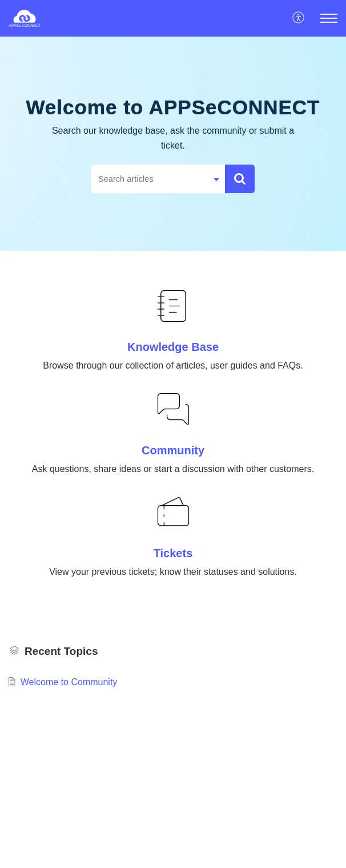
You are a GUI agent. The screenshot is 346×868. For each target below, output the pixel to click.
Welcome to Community (69, 682)
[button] (299, 18)
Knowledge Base (173, 347)
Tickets (173, 553)
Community (173, 450)
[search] (149, 179)
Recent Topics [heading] (61, 651)
